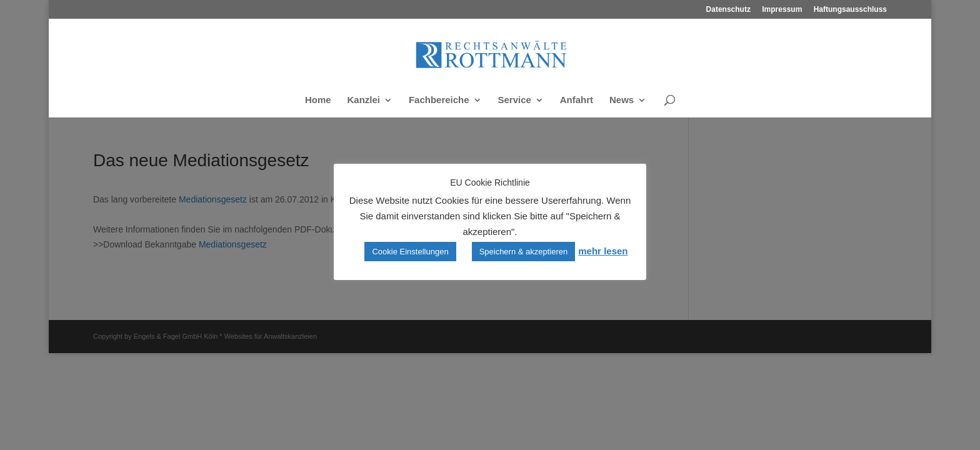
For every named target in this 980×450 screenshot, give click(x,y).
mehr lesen (603, 251)
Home (318, 100)
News (622, 100)
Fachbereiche (439, 100)
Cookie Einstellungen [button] (410, 252)
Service (515, 100)
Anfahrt (577, 100)
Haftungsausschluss (850, 10)
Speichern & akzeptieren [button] (524, 252)
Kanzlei (363, 100)
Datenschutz (728, 10)
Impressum (782, 10)
